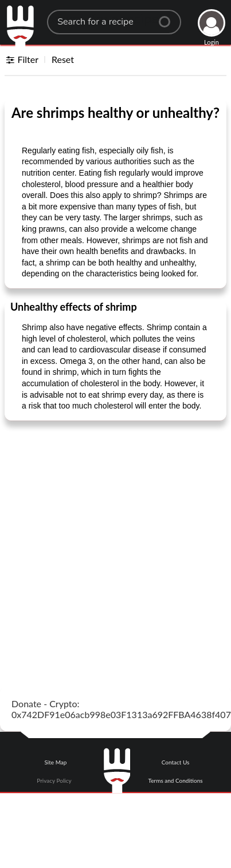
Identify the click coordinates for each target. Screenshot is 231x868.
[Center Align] (169, 17)
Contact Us (176, 762)
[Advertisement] (107, 540)
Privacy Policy (54, 780)
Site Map (55, 762)
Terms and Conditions (176, 780)
